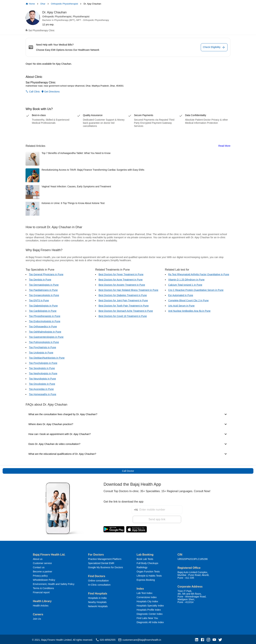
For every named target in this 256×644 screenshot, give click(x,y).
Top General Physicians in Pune (46, 274)
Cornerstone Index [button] (147, 596)
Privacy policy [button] (40, 575)
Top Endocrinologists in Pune (45, 321)
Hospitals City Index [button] (147, 600)
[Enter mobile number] (161, 507)
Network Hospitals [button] (98, 605)
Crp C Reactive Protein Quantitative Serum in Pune (196, 290)
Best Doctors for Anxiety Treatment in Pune (122, 285)
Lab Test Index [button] (145, 592)
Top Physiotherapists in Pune (45, 316)
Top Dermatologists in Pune (44, 285)
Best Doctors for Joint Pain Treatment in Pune (123, 300)
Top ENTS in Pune (39, 300)
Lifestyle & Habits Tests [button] (149, 575)
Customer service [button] (42, 562)
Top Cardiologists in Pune (43, 311)
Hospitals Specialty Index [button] (150, 605)
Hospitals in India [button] (97, 597)
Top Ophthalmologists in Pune (45, 332)
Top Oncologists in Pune (42, 384)
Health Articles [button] (41, 605)
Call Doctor (128, 471)
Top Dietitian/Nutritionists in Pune (47, 358)
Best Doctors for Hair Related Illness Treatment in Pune (128, 290)
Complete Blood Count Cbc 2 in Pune (189, 300)
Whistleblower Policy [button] (44, 579)
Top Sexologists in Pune (42, 368)
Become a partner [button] (42, 570)
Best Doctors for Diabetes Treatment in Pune (123, 295)
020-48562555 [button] (106, 639)
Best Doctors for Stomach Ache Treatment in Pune (126, 311)
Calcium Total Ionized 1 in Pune (185, 285)
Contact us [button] (39, 566)
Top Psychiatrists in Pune (42, 347)
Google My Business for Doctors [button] (106, 566)
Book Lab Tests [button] (145, 558)
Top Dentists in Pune (40, 280)
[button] (197, 639)
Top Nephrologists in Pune (43, 373)
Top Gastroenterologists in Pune (46, 337)
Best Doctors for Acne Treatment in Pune (121, 280)
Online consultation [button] (98, 580)
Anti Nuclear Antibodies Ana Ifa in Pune (189, 311)
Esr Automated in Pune (181, 295)
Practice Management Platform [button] (105, 558)
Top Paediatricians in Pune (43, 290)
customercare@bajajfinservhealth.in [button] (140, 639)
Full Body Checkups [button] (148, 562)
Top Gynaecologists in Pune (44, 295)
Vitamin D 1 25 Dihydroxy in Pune (186, 280)
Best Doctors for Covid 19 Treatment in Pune (123, 316)
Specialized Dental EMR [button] (101, 562)
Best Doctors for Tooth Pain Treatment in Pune (123, 306)
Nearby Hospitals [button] (97, 601)
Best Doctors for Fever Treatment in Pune (121, 274)
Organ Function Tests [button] (148, 570)
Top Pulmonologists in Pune (44, 342)
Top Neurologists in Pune (42, 379)
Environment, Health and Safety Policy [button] (54, 583)
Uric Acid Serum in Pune (181, 306)
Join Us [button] (37, 618)
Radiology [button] (142, 566)
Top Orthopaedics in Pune (43, 327)
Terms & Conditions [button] (43, 587)
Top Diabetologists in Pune (43, 306)
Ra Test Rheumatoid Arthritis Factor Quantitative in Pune (199, 274)
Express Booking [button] (146, 579)
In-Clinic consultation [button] (99, 584)
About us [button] (38, 558)
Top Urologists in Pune (41, 353)
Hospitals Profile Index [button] (149, 609)
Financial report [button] (41, 591)
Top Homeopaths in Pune (42, 394)
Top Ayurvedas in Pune (41, 389)
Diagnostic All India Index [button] (150, 621)
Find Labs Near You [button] (147, 617)
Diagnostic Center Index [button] (150, 613)
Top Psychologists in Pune (43, 363)
